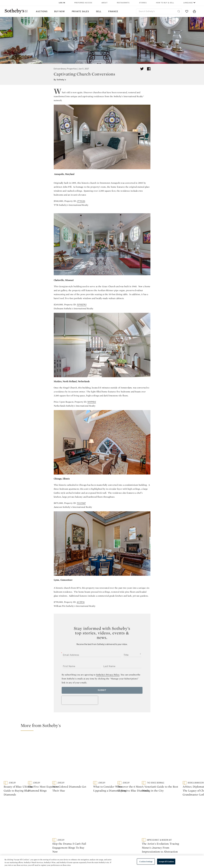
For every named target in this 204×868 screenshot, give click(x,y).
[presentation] (80, 700)
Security (125, 839)
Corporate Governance (101, 849)
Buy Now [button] (60, 12)
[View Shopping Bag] (194, 11)
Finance (113, 12)
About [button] (105, 3)
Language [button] (188, 3)
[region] (102, 862)
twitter (64, 821)
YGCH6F (81, 503)
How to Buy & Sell (165, 3)
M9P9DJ (92, 402)
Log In (62, 3)
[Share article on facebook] (149, 69)
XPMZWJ (82, 305)
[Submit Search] (179, 11)
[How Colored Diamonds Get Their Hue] (177, 747)
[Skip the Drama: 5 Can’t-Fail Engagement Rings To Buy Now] (177, 782)
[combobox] (159, 11)
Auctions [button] (42, 12)
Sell (99, 12)
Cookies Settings (146, 861)
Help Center (63, 839)
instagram (115, 821)
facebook (90, 821)
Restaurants (123, 3)
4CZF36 (81, 602)
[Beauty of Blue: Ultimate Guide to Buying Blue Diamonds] (52, 764)
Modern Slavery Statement (134, 854)
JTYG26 (81, 201)
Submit (102, 690)
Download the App (66, 849)
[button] (104, 727)
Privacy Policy (96, 844)
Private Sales (80, 12)
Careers (93, 854)
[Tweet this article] (142, 69)
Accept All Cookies (166, 861)
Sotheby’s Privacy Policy (108, 675)
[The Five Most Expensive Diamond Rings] (127, 764)
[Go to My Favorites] (187, 11)
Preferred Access (83, 3)
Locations (62, 844)
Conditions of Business (133, 849)
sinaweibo (170, 821)
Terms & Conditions (131, 844)
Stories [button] (143, 3)
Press (92, 839)
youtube (143, 821)
